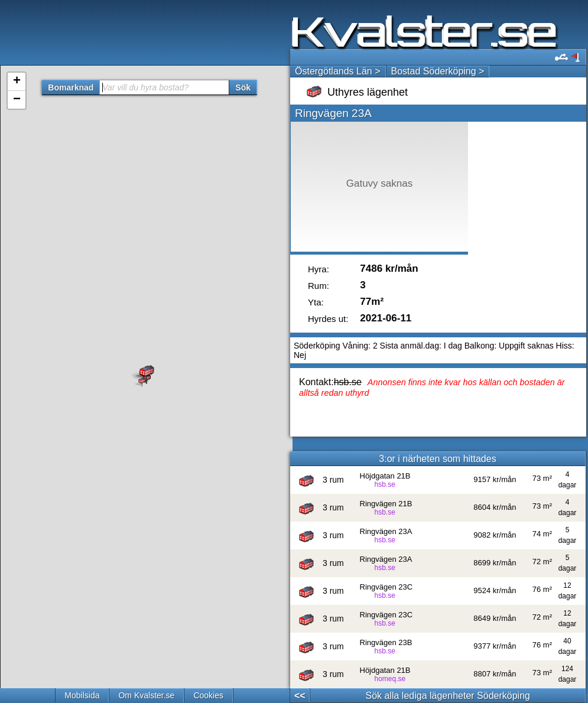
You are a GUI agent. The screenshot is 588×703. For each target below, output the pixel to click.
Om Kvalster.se (146, 695)
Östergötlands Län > (338, 71)
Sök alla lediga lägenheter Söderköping (448, 696)
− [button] (17, 100)
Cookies (208, 695)
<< (300, 696)
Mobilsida (82, 695)
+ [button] (17, 82)
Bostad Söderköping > (438, 71)
